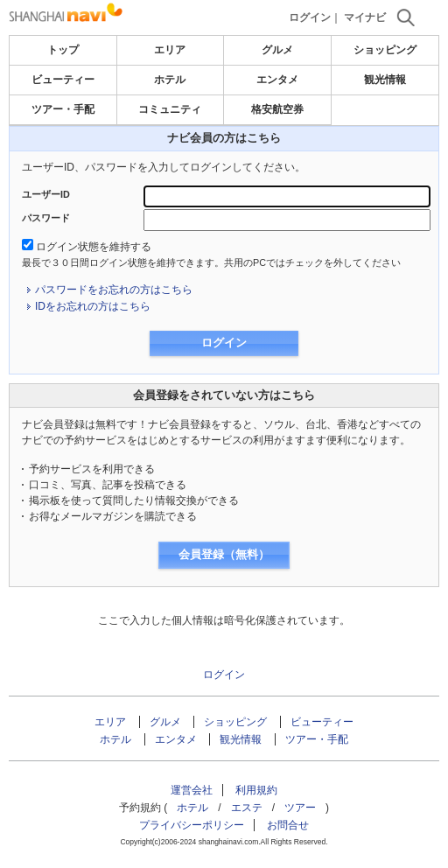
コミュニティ (170, 109)
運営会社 (192, 790)
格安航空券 (277, 109)
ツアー (300, 808)
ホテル (170, 80)
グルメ (277, 50)
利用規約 (256, 790)
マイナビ (365, 17)
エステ (247, 808)
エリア (170, 50)
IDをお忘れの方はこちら (93, 306)
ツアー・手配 (63, 109)
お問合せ (288, 825)
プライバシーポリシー (192, 825)
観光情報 (385, 80)
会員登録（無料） (224, 554)
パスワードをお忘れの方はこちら (114, 290)
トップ (63, 50)
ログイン (310, 17)
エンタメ (277, 80)
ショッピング (385, 50)
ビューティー (63, 80)
